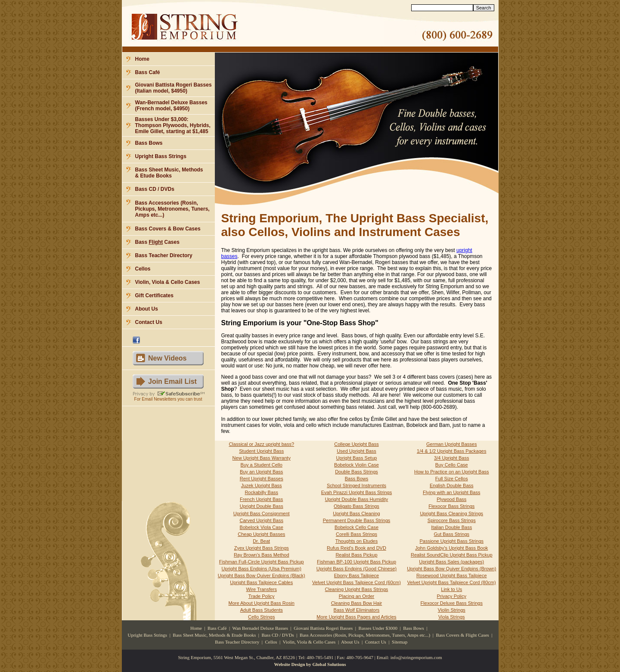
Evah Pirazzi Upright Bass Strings (356, 492)
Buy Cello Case (452, 465)
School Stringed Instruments (356, 485)
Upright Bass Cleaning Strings (451, 513)
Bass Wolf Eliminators (357, 610)
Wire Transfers (261, 589)
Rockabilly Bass (261, 492)
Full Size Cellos (452, 479)
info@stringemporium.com (416, 657)
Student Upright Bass (261, 451)
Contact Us (149, 322)
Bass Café (148, 72)
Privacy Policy (452, 596)
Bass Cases (157, 242)
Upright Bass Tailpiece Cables (261, 582)
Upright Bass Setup (357, 458)
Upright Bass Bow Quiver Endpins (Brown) (451, 569)
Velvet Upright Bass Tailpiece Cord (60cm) (356, 582)
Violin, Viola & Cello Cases (168, 282)
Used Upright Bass (356, 451)
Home (142, 59)
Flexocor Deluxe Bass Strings (452, 603)
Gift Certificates (154, 296)
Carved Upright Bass (261, 520)
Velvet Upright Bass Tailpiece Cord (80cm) (452, 582)
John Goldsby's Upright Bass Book (451, 548)
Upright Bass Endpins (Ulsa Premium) (262, 569)
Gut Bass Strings (451, 534)
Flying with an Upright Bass (451, 492)
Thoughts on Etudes (356, 541)
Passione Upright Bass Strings (451, 541)
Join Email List (172, 381)
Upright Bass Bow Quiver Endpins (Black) (262, 576)
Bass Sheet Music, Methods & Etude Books (169, 173)
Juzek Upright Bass (262, 485)
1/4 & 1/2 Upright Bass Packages (451, 451)
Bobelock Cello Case (356, 527)
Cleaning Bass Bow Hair (357, 603)
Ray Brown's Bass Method (262, 555)
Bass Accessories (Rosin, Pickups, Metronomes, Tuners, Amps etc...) (172, 209)
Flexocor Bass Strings (451, 506)
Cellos (143, 269)
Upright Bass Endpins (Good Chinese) (356, 569)
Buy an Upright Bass (261, 472)
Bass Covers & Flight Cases (462, 635)
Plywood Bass (451, 499)
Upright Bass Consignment (262, 513)
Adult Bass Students (262, 610)
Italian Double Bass (451, 527)
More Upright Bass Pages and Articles (356, 617)
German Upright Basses (451, 444)
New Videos (167, 358)
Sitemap (400, 642)
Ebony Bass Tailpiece (356, 576)
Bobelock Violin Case (356, 465)
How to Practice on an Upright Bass (452, 472)
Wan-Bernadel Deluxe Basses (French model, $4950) (171, 106)
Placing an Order (357, 596)
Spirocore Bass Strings (452, 520)
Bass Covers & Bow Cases (168, 229)
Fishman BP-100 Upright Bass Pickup (356, 562)
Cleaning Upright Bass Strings (357, 589)
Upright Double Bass (262, 506)
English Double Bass (452, 485)
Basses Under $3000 (378, 628)
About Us (147, 309)
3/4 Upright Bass (451, 458)
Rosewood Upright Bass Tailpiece (452, 576)
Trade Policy (262, 596)
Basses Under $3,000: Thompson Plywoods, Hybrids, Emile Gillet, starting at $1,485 (173, 125)
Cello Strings (261, 617)
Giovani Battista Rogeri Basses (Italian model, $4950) (174, 88)
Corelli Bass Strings (356, 534)
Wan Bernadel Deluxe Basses (260, 628)
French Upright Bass (261, 499)
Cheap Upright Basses (261, 534)
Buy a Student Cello (262, 465)
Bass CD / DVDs (155, 189)
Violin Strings (452, 610)
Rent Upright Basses (262, 479)
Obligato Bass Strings (356, 506)
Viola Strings (452, 617)
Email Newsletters (159, 399)
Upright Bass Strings (161, 156)
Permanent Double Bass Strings (357, 520)
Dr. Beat (261, 541)
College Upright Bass (356, 444)
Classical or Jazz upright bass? (261, 444)
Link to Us (451, 589)
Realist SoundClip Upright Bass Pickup (452, 555)
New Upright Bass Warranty (262, 458)
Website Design (290, 664)
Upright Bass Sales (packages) (451, 562)
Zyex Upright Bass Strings (262, 548)
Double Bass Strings (356, 472)
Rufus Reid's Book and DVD (356, 548)
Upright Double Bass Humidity (357, 499)
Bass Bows (149, 143)
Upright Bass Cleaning (356, 513)
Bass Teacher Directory (164, 255)
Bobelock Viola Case (262, 527)
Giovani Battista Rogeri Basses (323, 628)
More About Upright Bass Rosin (262, 603)
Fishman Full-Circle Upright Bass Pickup (262, 562)
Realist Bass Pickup (356, 555)
